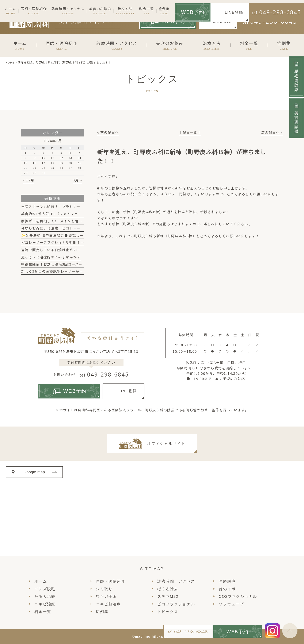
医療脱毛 (227, 581)
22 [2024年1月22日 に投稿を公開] (26, 168)
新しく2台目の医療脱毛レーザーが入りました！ (61, 271)
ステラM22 (168, 597)
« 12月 (29, 180)
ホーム (41, 581)
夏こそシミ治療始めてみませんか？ (51, 257)
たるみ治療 (45, 597)
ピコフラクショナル (176, 604)
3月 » (77, 180)
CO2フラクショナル (238, 597)
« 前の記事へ (108, 132)
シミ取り (104, 589)
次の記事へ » (272, 132)
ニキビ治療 (45, 604)
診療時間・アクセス (176, 581)
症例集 (102, 612)
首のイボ (227, 589)
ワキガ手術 (106, 597)
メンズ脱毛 (45, 589)
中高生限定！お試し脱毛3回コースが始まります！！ (65, 264)
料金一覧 (43, 612)
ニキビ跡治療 (108, 604)
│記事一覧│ (190, 132)
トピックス (168, 612)
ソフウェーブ (231, 604)
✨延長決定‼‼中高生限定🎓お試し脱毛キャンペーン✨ (68, 235)
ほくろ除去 (168, 589)
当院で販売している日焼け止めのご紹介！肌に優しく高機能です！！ (79, 250)
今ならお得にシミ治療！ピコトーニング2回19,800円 (66, 228)
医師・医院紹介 (111, 581)
